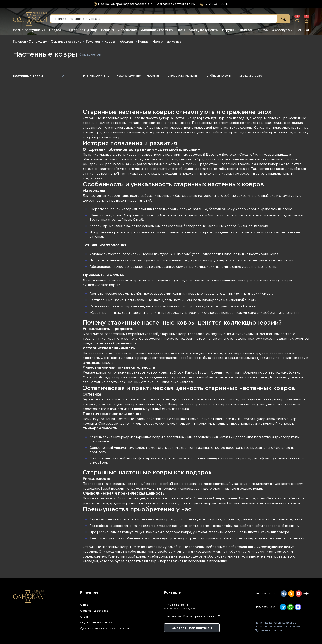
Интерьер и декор (82, 30)
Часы (181, 30)
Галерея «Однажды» (30, 42)
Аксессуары (282, 30)
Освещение (127, 30)
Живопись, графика (157, 30)
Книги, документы (204, 30)
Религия (108, 30)
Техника (303, 30)
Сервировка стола (66, 42)
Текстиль (93, 42)
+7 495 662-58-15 (176, 605)
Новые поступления (29, 30)
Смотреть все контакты (192, 628)
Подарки (56, 30)
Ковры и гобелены (119, 42)
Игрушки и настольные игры (245, 30)
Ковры (143, 42)
